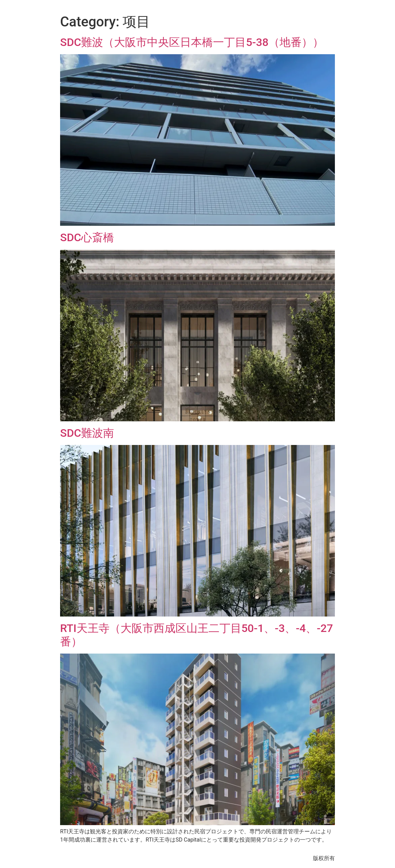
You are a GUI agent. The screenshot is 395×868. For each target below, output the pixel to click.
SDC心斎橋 (87, 237)
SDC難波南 (87, 433)
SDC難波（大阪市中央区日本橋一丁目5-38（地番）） (192, 42)
